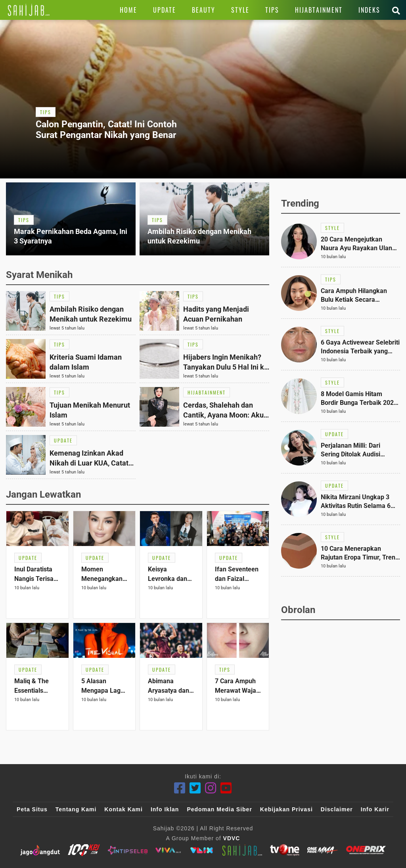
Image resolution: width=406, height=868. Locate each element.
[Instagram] (211, 788)
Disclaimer (337, 809)
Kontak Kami (124, 809)
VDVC (232, 838)
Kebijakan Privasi (286, 809)
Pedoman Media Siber (219, 809)
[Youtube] (226, 788)
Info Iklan (165, 809)
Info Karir (375, 809)
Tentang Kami (76, 809)
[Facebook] (180, 788)
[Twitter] (195, 788)
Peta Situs (32, 809)
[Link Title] (29, 10)
